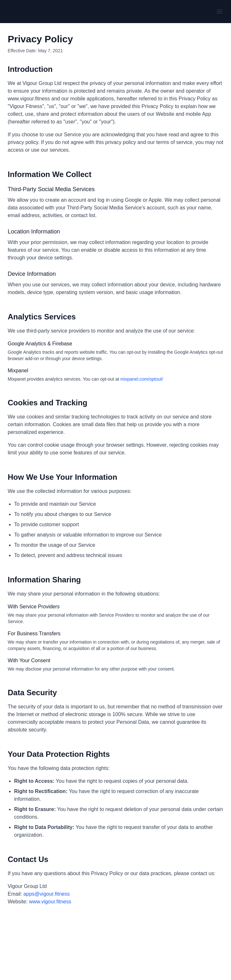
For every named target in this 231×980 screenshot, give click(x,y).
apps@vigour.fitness (47, 894)
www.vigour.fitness (50, 902)
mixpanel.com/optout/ (142, 379)
